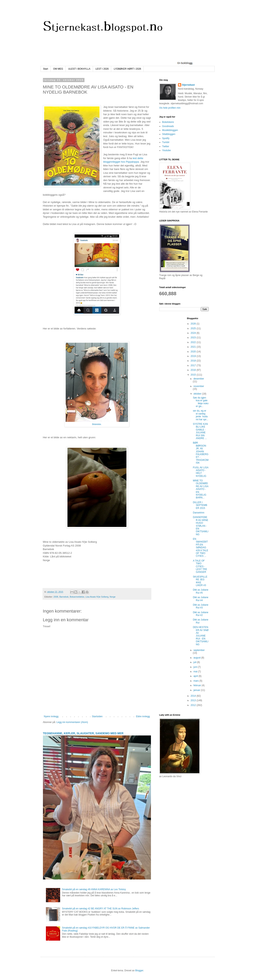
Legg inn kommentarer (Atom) (72, 722)
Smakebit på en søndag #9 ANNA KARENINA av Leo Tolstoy (94, 889)
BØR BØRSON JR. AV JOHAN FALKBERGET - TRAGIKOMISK (201, 453)
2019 (194, 356)
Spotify (166, 138)
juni (196, 667)
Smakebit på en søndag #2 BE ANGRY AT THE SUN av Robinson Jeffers (100, 909)
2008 (56, 597)
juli (195, 662)
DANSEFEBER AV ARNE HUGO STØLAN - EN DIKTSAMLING (201, 526)
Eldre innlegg (143, 716)
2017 (194, 365)
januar (197, 690)
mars (196, 681)
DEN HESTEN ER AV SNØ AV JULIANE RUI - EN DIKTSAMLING (201, 636)
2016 (194, 370)
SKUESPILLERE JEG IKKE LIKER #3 (200, 581)
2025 (194, 328)
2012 (194, 705)
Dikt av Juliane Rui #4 (201, 599)
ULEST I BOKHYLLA (79, 69)
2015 (194, 375)
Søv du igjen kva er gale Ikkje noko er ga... (201, 402)
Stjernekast (188, 85)
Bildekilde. (97, 424)
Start (46, 69)
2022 (194, 342)
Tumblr (166, 142)
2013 (194, 700)
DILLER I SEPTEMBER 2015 (200, 505)
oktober (198, 394)
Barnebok (64, 597)
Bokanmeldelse (77, 597)
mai (196, 672)
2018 (194, 361)
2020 (194, 352)
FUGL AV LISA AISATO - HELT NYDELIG (201, 472)
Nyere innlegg (51, 716)
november (199, 386)
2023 (194, 338)
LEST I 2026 (102, 69)
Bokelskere (168, 122)
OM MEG (58, 69)
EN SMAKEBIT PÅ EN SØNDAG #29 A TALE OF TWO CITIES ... (200, 547)
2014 (194, 696)
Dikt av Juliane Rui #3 (201, 606)
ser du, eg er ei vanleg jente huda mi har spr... (201, 415)
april (196, 676)
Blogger (139, 971)
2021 (194, 347)
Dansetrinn (199, 513)
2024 (194, 333)
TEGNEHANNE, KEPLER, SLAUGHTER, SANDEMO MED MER (83, 733)
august (197, 658)
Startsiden (97, 716)
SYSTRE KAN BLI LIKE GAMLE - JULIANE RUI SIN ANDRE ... (200, 431)
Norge (112, 597)
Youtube (167, 150)
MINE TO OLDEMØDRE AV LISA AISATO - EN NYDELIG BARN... (201, 489)
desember (199, 379)
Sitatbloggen (169, 134)
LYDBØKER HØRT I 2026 (127, 69)
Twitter (166, 146)
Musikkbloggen (170, 130)
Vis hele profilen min (170, 108)
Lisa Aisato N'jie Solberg (97, 597)
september (199, 650)
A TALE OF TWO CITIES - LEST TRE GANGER (200, 566)
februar (198, 685)
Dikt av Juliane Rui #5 (201, 591)
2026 (194, 324)
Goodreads (168, 126)
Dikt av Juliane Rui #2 (201, 614)
